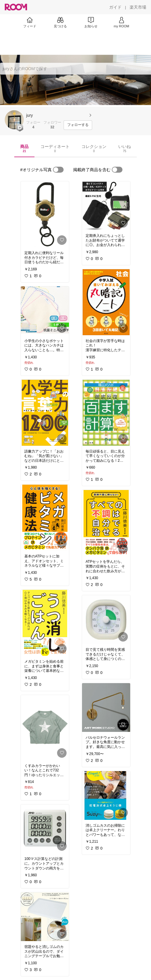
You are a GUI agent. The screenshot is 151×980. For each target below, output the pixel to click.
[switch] (58, 170)
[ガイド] (115, 7)
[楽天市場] (138, 7)
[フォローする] (78, 125)
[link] (45, 214)
